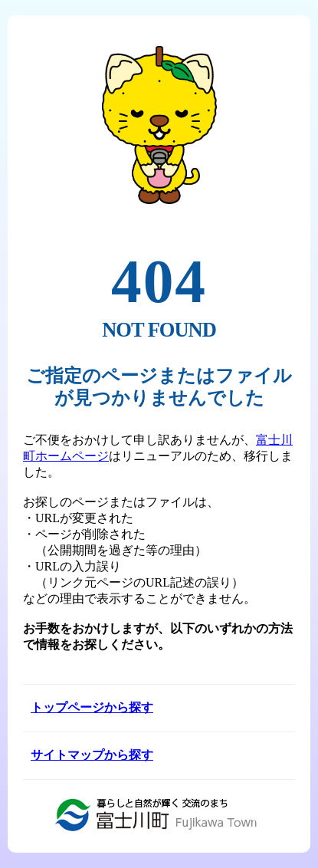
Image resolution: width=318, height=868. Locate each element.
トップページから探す (92, 707)
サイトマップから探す (92, 755)
